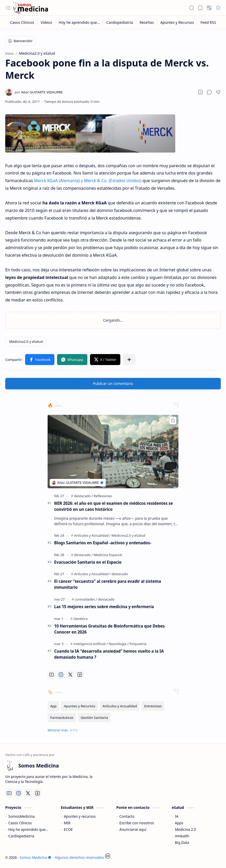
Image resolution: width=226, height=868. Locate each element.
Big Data (182, 842)
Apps (179, 823)
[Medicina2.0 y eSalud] (26, 341)
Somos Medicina (35, 857)
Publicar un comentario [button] (113, 383)
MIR (67, 823)
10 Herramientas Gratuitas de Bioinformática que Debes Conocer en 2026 (109, 629)
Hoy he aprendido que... (28, 829)
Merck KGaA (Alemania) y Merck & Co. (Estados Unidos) (88, 181)
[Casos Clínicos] (22, 22)
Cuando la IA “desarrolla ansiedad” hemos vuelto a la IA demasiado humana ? (109, 654)
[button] (8, 8)
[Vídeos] (47, 22)
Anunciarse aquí (133, 829)
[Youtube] (52, 675)
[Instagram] (61, 675)
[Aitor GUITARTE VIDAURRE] (39, 92)
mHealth (182, 836)
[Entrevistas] (153, 706)
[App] (53, 706)
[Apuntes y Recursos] (177, 22)
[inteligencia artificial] (91, 644)
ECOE (68, 829)
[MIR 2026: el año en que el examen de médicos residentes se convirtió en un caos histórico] (113, 452)
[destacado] (83, 496)
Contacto (127, 816)
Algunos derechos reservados (80, 857)
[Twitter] (70, 675)
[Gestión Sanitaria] (94, 718)
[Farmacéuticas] (62, 718)
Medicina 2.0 (186, 829)
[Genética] (81, 619)
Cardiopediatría (21, 836)
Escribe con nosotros (137, 823)
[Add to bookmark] (173, 421)
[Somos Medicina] (31, 8)
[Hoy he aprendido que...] (79, 22)
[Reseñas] (147, 22)
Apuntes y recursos (80, 816)
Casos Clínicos (20, 823)
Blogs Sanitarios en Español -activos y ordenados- (103, 543)
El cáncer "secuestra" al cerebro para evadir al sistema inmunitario (108, 584)
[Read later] (200, 92)
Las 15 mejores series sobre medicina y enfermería (104, 607)
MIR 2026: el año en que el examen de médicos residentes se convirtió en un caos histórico (114, 506)
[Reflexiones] (103, 496)
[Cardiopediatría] (120, 22)
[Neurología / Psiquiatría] (128, 644)
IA (177, 816)
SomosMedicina (22, 816)
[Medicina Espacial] (108, 555)
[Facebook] (80, 675)
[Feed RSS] (208, 22)
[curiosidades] (86, 599)
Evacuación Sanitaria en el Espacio (88, 562)
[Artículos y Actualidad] (92, 535)
